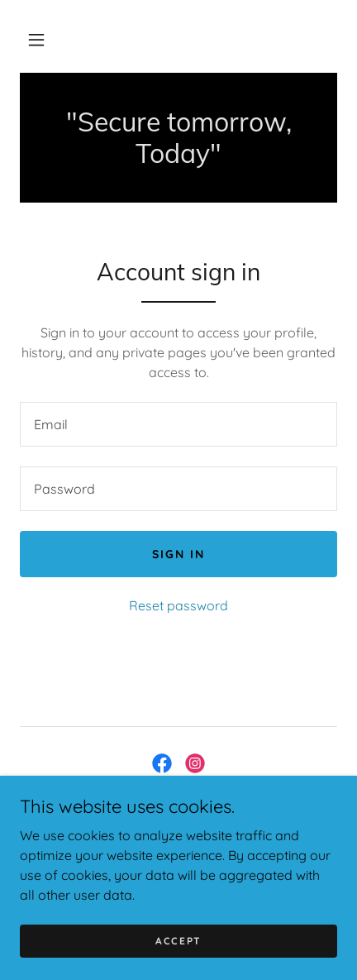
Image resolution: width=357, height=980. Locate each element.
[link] (178, 138)
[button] (36, 40)
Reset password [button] (178, 605)
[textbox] (178, 424)
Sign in (178, 554)
